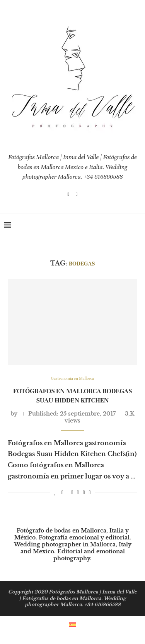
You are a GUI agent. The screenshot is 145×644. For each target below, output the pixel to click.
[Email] (77, 194)
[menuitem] (73, 624)
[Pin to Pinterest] (72, 493)
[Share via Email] (90, 493)
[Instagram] (68, 194)
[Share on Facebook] (62, 493)
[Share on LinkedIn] (78, 493)
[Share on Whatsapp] (84, 493)
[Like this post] (55, 493)
